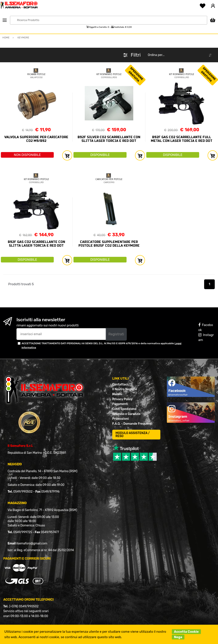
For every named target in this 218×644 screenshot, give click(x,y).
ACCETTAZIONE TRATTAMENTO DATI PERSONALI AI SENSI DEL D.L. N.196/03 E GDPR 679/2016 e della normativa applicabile (101, 345)
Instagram (206, 337)
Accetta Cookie (186, 632)
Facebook (206, 327)
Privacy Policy (122, 399)
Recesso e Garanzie (126, 414)
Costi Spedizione (124, 409)
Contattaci (120, 384)
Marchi (117, 394)
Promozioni (120, 419)
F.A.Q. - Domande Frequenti (132, 424)
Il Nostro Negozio (125, 389)
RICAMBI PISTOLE (36, 74)
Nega (178, 637)
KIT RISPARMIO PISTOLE (109, 74)
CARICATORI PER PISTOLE (109, 179)
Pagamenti (120, 404)
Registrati (116, 334)
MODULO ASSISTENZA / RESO (133, 435)
